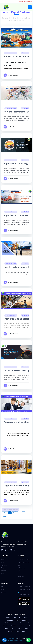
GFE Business (13, 638)
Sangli (17, 631)
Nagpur (20, 628)
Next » (5, 517)
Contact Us (4, 565)
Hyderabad (6, 623)
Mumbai (8, 617)
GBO (19, 571)
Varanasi (22, 626)
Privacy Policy (23, 640)
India (3, 587)
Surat (20, 617)
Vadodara (24, 620)
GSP (19, 565)
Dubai (3, 589)
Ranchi (28, 626)
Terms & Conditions (13, 640)
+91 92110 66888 (25, 587)
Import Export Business (11, 53)
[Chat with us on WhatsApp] (29, 640)
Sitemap (4, 571)
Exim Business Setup (23, 562)
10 (23, 513)
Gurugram (14, 626)
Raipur (23, 631)
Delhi (15, 617)
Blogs (3, 568)
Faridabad (5, 626)
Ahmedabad (9, 620)
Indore (14, 623)
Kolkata (21, 623)
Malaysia (4, 592)
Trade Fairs (21, 576)
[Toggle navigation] (30, 7)
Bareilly (27, 623)
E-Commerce (21, 568)
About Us (4, 562)
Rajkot (17, 620)
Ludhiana (10, 631)
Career (3, 559)
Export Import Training (24, 559)
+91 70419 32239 (25, 589)
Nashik (27, 628)
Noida (6, 628)
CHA (19, 574)
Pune (26, 617)
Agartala (13, 628)
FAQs (3, 574)
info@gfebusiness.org (24, 594)
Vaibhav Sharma (13, 75)
